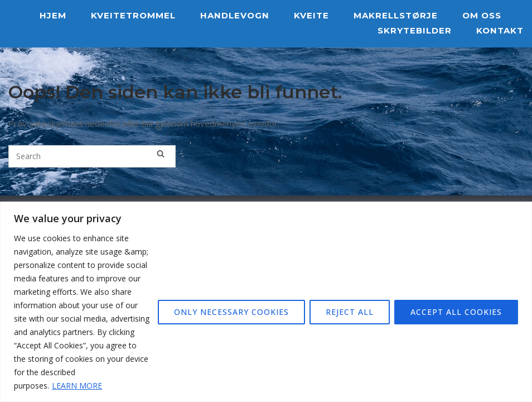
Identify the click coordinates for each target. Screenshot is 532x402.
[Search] (161, 154)
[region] (266, 302)
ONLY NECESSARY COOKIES (231, 312)
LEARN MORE (77, 386)
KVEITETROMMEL (133, 15)
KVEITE (311, 15)
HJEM (53, 15)
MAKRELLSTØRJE (396, 15)
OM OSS (482, 15)
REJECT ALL (350, 312)
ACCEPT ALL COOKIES (456, 312)
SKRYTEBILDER (415, 30)
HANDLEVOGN (235, 15)
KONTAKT (500, 30)
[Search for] (92, 156)
